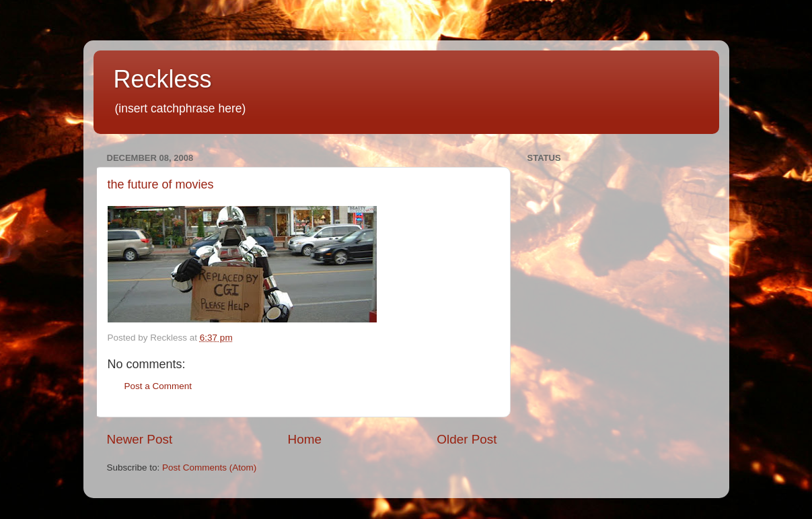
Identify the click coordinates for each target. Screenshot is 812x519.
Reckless (163, 79)
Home (305, 439)
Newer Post (140, 439)
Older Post (467, 439)
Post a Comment (158, 386)
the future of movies (161, 184)
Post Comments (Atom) (209, 468)
